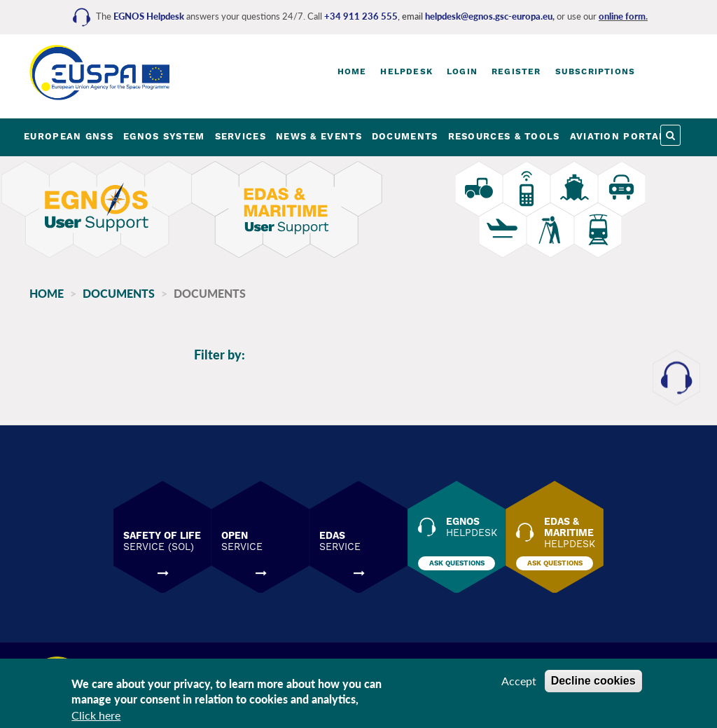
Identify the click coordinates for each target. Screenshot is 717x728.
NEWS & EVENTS (319, 136)
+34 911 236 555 (361, 16)
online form (622, 16)
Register (516, 71)
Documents (119, 293)
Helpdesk (406, 71)
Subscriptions (596, 71)
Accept (519, 681)
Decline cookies (593, 681)
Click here (96, 715)
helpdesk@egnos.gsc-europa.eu (489, 16)
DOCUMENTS (405, 136)
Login (462, 71)
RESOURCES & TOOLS (504, 136)
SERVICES (241, 136)
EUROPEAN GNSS (69, 136)
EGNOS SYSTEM (164, 136)
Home (352, 71)
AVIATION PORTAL (618, 136)
